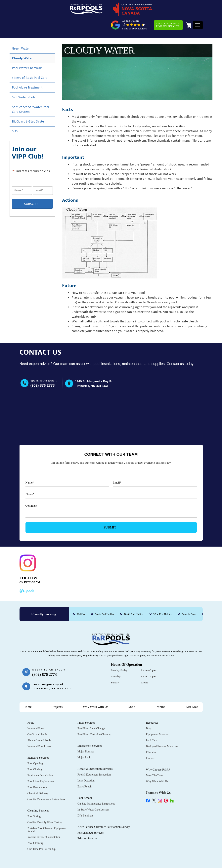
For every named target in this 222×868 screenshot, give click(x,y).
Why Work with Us (96, 692)
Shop (132, 692)
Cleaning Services (38, 795)
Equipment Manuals (157, 719)
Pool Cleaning (35, 828)
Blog (149, 713)
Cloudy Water (22, 44)
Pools (31, 707)
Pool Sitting (34, 801)
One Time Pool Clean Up (42, 834)
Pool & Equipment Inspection (94, 759)
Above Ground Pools (39, 725)
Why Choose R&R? (158, 754)
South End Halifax (104, 599)
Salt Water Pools (24, 83)
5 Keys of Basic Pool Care (30, 63)
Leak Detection (86, 765)
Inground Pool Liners (39, 731)
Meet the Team (155, 760)
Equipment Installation (40, 760)
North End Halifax (134, 599)
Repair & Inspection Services (95, 753)
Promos (150, 743)
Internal (161, 692)
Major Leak (84, 742)
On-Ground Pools (37, 719)
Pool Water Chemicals (27, 54)
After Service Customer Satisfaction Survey (104, 812)
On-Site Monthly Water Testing (45, 807)
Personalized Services (90, 817)
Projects (57, 692)
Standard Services (38, 742)
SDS (15, 117)
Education (152, 737)
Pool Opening (35, 748)
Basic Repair (85, 771)
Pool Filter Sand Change (91, 713)
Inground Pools (36, 713)
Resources (152, 707)
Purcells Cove (189, 599)
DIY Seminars (85, 800)
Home (28, 692)
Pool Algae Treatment (27, 73)
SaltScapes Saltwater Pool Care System (30, 95)
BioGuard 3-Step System (29, 107)
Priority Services (87, 823)
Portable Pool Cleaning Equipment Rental (47, 814)
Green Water (21, 34)
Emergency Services (90, 730)
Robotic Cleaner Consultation (44, 822)
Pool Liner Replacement (41, 766)
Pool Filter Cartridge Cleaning (94, 719)
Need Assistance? (167, 11)
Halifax (81, 599)
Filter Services (86, 707)
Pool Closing (35, 754)
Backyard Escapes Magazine (162, 731)
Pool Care (152, 725)
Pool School (85, 782)
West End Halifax (162, 599)
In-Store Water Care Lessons (93, 794)
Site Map (192, 692)
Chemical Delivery (38, 778)
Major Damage (86, 736)
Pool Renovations (37, 772)
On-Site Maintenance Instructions (46, 784)
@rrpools (27, 575)
